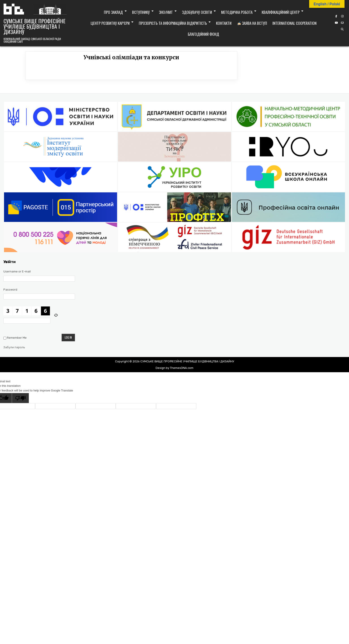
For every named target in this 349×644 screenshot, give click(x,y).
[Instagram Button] (342, 16)
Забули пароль (14, 347)
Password (10, 290)
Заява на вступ (252, 23)
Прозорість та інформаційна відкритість (173, 23)
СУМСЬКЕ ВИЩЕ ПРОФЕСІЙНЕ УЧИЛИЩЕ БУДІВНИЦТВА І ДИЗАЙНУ (34, 26)
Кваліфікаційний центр (281, 12)
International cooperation (294, 23)
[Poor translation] (20, 398)
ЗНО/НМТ (166, 12)
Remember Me (17, 338)
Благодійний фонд (203, 34)
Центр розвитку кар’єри (110, 23)
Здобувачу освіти (197, 12)
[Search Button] (342, 29)
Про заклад (113, 12)
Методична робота (237, 12)
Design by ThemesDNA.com (174, 368)
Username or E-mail (17, 271)
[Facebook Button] (336, 16)
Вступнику (141, 12)
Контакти (224, 23)
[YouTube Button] (336, 23)
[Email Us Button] (342, 23)
